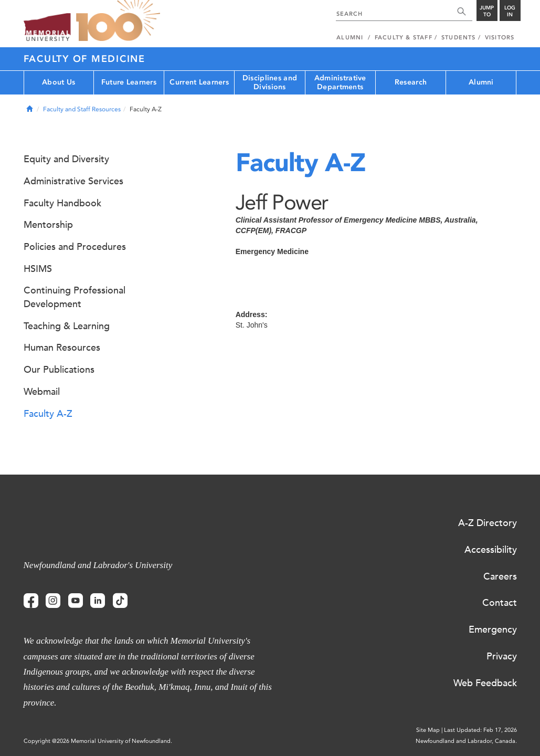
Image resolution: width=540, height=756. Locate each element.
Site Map (428, 730)
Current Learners (199, 82)
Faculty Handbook (62, 203)
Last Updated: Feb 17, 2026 (480, 730)
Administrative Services (73, 181)
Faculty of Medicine (84, 59)
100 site (118, 21)
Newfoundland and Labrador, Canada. (466, 741)
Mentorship (48, 225)
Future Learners (129, 82)
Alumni (481, 82)
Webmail (42, 392)
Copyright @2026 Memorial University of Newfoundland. (98, 741)
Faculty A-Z (48, 414)
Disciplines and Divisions (270, 82)
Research (411, 82)
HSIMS (38, 269)
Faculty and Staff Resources (82, 109)
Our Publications (59, 370)
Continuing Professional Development (75, 297)
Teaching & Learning (67, 326)
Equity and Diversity (66, 159)
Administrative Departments (340, 82)
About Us (59, 82)
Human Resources (62, 348)
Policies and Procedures (75, 247)
